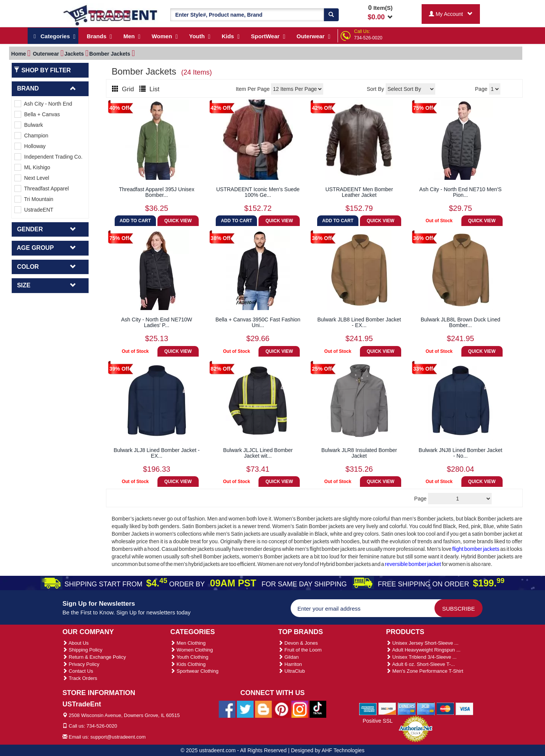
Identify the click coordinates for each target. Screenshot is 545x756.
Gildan (288, 657)
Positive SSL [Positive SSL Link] (378, 721)
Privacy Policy (81, 664)
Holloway (30, 146)
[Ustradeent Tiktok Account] (318, 709)
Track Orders (80, 678)
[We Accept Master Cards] (445, 709)
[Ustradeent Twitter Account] (245, 709)
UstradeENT (34, 210)
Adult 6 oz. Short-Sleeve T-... (420, 664)
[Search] (331, 15)
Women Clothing (192, 650)
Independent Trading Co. (48, 157)
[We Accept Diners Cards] (407, 709)
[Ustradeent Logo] (111, 15)
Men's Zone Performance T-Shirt (425, 671)
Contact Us (78, 671)
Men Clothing (188, 643)
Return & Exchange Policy (94, 657)
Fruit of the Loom (300, 650)
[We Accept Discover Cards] (387, 709)
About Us (76, 643)
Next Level (32, 178)
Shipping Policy (83, 650)
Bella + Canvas (37, 114)
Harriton (290, 664)
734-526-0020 (368, 38)
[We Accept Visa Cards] (465, 709)
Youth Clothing (189, 657)
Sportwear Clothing (194, 671)
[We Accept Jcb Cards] (426, 709)
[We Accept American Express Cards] (368, 709)
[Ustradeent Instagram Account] (300, 709)
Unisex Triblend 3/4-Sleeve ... (421, 657)
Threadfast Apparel (42, 189)
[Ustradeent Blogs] (263, 709)
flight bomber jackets (476, 549)
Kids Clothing (188, 664)
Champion (31, 136)
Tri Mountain (34, 199)
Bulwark (29, 125)
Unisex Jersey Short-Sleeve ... (422, 643)
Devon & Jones (298, 643)
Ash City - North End (43, 104)
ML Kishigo (32, 167)
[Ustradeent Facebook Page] (227, 709)
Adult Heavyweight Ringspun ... (423, 650)
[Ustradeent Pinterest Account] (282, 709)
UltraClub (292, 671)
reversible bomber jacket (413, 564)
